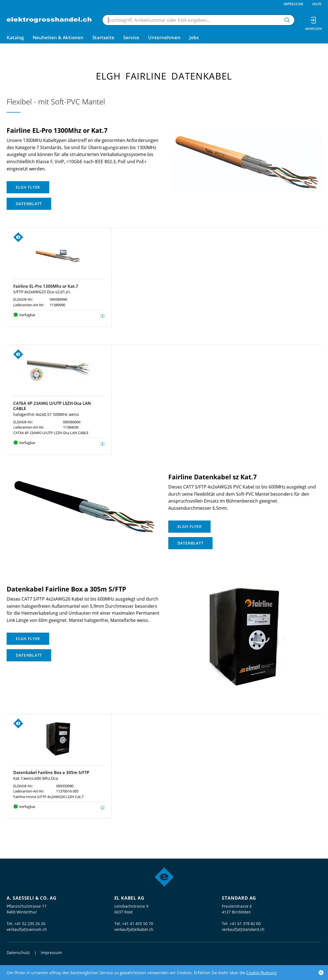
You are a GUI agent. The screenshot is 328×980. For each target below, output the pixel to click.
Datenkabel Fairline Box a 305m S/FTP (51, 772)
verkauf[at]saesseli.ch (27, 929)
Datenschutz (18, 953)
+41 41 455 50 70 (138, 924)
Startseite (103, 37)
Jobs (194, 37)
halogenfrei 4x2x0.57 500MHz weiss (46, 414)
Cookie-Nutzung (261, 973)
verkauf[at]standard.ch (243, 929)
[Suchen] (287, 20)
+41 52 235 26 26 (30, 924)
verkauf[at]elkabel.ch (134, 929)
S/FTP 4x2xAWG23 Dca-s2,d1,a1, (42, 292)
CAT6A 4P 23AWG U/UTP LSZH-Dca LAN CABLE (52, 406)
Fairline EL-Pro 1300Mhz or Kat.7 (46, 286)
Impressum (293, 4)
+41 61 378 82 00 (245, 924)
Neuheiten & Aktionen (58, 37)
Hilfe (317, 4)
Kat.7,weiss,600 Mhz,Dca (36, 778)
